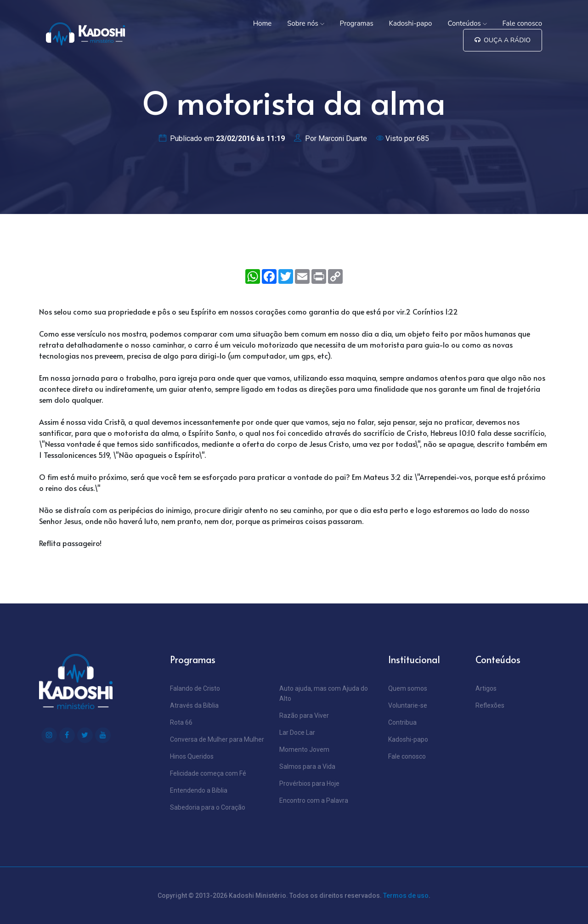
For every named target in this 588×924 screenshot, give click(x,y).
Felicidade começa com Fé (208, 773)
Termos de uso (406, 896)
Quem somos (408, 688)
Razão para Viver (304, 716)
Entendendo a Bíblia (199, 790)
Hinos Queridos (192, 756)
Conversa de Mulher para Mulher (217, 739)
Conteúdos (467, 23)
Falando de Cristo (195, 688)
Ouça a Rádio (503, 40)
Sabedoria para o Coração (208, 807)
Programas (357, 23)
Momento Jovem (304, 749)
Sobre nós (305, 23)
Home (263, 23)
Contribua (402, 722)
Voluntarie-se (408, 705)
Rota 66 (181, 722)
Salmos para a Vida (307, 766)
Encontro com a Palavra (314, 800)
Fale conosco (522, 23)
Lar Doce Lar (297, 732)
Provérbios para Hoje (309, 783)
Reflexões (490, 705)
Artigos (486, 688)
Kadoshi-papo (411, 23)
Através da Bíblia (194, 705)
